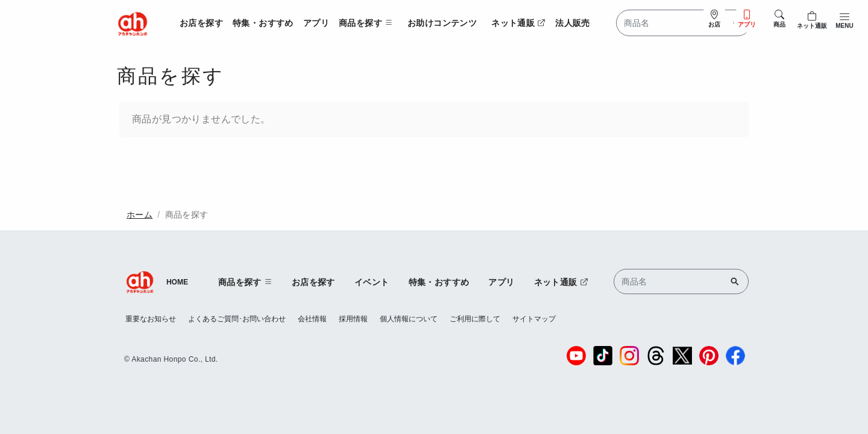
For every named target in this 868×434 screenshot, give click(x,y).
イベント (372, 282)
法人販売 (573, 23)
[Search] (684, 23)
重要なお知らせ (151, 319)
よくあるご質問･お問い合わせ (237, 319)
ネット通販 (518, 23)
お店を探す (201, 23)
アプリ (316, 23)
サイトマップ (534, 319)
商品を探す (187, 215)
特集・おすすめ (263, 23)
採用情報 (353, 319)
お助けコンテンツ (442, 23)
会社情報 (312, 319)
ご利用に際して (475, 319)
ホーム (140, 215)
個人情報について (409, 319)
